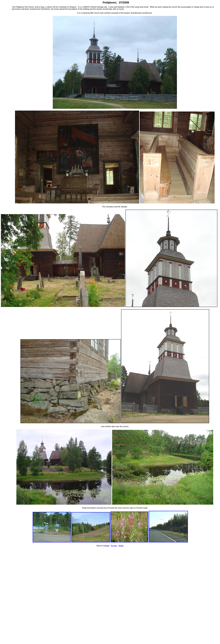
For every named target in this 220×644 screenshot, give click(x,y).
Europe (114, 546)
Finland (106, 546)
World (121, 546)
